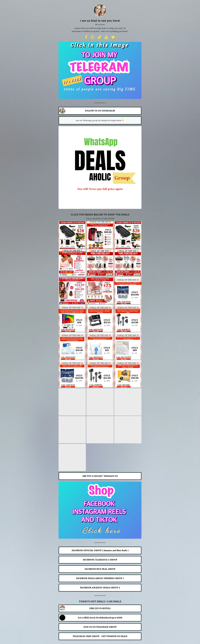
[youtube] (106, 37)
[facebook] (86, 37)
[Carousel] (100, 70)
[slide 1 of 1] (100, 70)
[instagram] (92, 37)
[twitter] (113, 37)
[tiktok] (99, 37)
